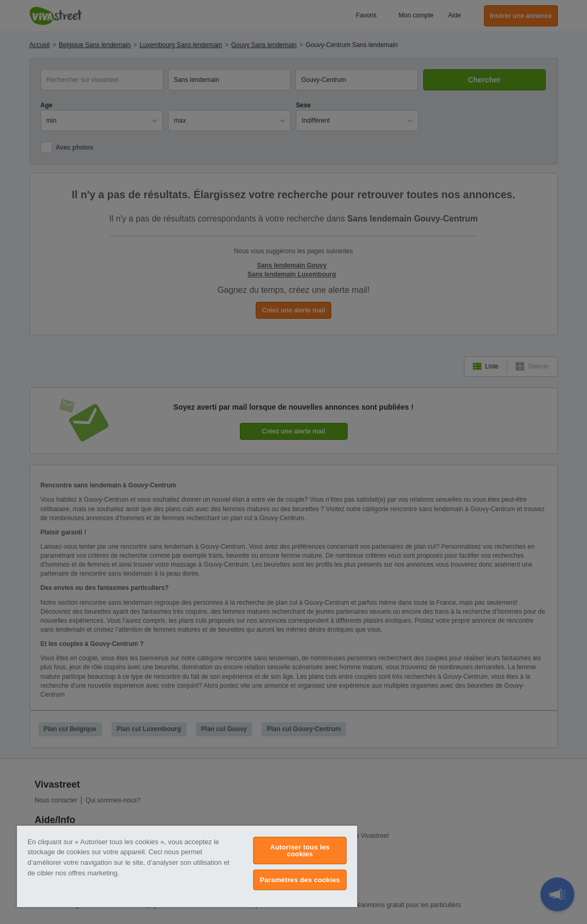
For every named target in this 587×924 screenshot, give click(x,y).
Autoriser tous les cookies (300, 851)
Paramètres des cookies (300, 880)
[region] (187, 866)
